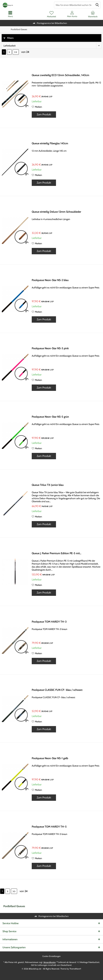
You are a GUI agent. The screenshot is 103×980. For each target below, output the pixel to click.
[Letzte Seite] (16, 52)
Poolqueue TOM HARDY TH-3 (49, 622)
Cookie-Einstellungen (51, 956)
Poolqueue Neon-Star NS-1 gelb (50, 758)
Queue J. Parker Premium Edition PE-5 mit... (56, 553)
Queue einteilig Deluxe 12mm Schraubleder (56, 212)
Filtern (9, 38)
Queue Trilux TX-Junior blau (48, 485)
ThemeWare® (75, 969)
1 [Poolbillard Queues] (4, 52)
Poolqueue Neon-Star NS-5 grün (50, 417)
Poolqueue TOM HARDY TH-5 (49, 827)
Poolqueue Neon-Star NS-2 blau (50, 280)
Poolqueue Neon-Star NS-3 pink (50, 348)
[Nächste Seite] (9, 52)
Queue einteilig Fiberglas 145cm (50, 143)
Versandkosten (50, 962)
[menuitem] (93, 14)
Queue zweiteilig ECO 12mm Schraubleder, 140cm (60, 75)
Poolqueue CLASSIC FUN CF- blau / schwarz (57, 690)
